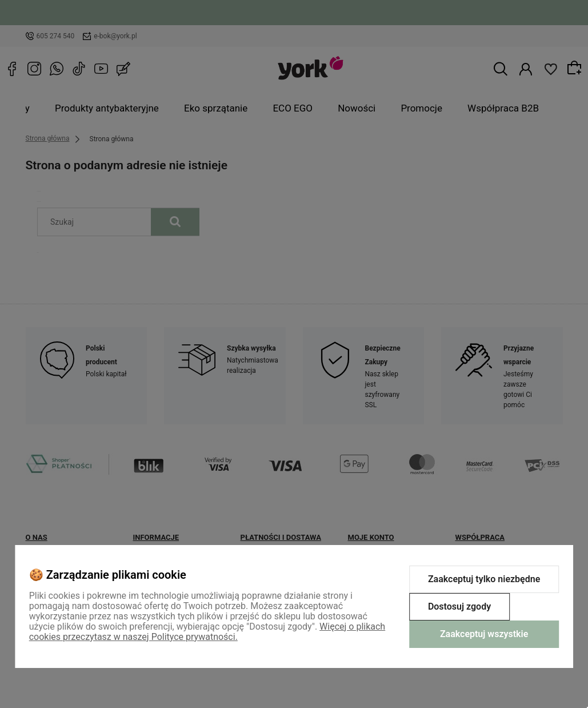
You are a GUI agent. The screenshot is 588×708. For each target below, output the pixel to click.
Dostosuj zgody (459, 606)
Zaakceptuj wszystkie (484, 634)
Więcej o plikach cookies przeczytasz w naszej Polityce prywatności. (207, 632)
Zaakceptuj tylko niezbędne (484, 579)
